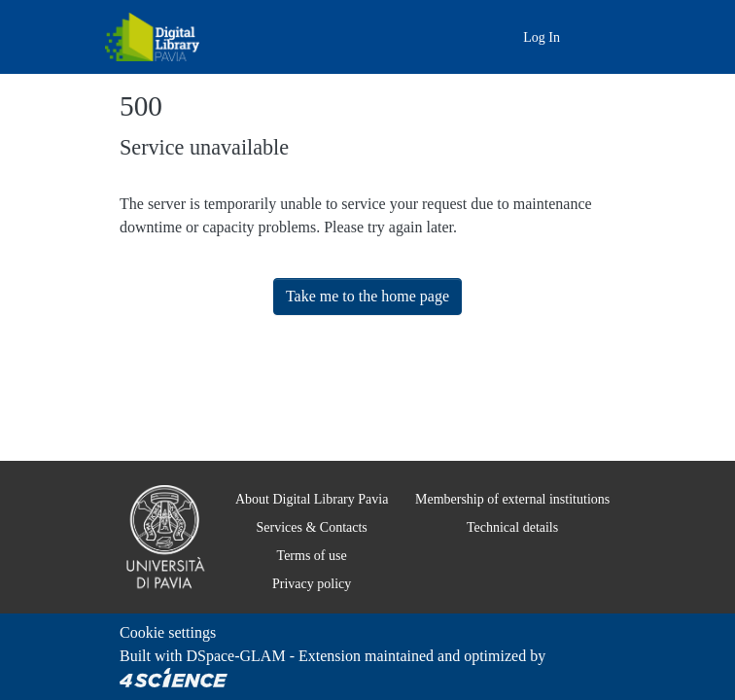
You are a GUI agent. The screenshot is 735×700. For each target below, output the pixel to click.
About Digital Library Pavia (300, 499)
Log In (544, 37)
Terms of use (299, 555)
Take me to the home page (368, 296)
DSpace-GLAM (236, 656)
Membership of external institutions (506, 499)
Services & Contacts (299, 527)
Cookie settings (174, 632)
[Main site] (479, 36)
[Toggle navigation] (603, 37)
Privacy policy (300, 583)
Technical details (506, 527)
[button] (506, 37)
